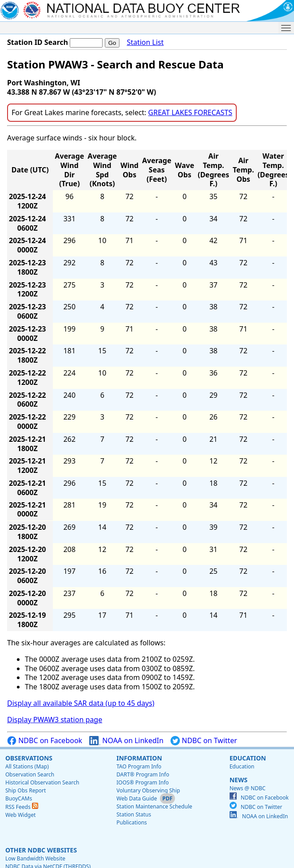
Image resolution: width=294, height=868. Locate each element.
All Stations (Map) (27, 766)
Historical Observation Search (42, 782)
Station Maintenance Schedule (154, 806)
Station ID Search (38, 42)
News (238, 780)
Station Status (134, 814)
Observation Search (30, 774)
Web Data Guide (137, 798)
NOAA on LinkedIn (126, 741)
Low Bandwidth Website (35, 858)
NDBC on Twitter (204, 741)
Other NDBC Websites (41, 850)
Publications (132, 822)
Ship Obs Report (26, 790)
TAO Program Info (139, 766)
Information (139, 758)
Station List (145, 42)
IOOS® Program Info (143, 782)
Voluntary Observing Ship (148, 790)
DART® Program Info (143, 774)
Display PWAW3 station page (55, 720)
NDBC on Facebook (45, 741)
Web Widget (20, 815)
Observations (29, 758)
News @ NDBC (248, 788)
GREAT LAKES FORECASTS (190, 112)
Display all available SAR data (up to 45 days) (81, 703)
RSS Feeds (22, 807)
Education (248, 758)
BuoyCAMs (19, 798)
